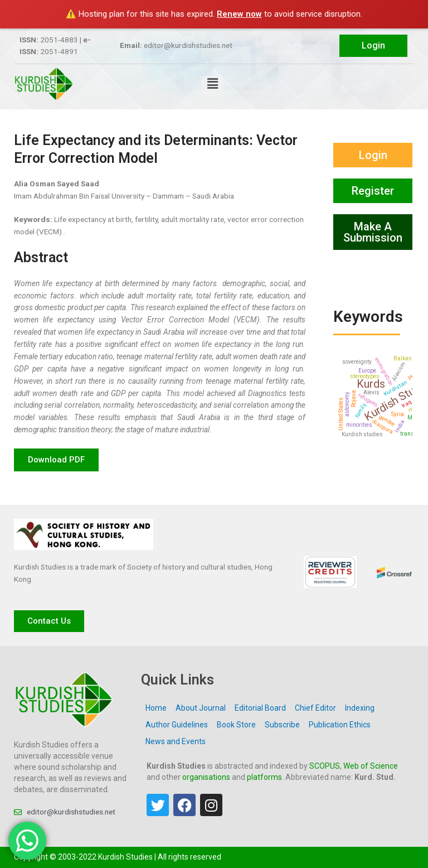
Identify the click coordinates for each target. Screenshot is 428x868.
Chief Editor (315, 708)
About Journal (201, 708)
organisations (206, 777)
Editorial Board (260, 708)
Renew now (239, 14)
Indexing (360, 708)
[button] (212, 84)
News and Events (176, 741)
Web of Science (371, 766)
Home (156, 708)
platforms (264, 777)
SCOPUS (325, 766)
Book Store (236, 725)
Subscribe (282, 725)
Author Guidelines (177, 725)
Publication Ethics (340, 725)
